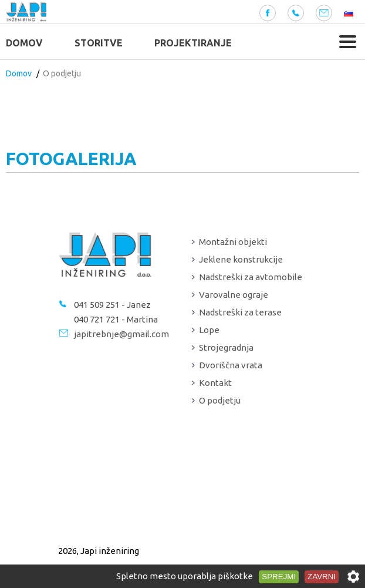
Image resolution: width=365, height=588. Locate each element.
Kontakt (215, 383)
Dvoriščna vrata (231, 365)
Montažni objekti (233, 242)
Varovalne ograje (234, 295)
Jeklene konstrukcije (241, 259)
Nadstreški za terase (240, 312)
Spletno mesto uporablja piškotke (185, 576)
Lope (209, 330)
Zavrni (322, 577)
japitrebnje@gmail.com (121, 334)
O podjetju (220, 400)
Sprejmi (279, 577)
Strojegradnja (226, 347)
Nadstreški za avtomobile (251, 277)
